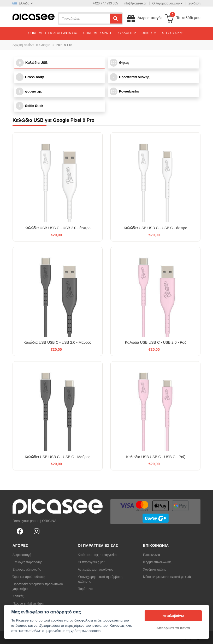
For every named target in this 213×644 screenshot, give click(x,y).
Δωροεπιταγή (22, 555)
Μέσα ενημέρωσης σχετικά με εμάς (167, 577)
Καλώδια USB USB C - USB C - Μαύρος (58, 457)
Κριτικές (18, 596)
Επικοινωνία (152, 555)
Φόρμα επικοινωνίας (157, 562)
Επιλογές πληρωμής (27, 570)
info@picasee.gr (135, 3)
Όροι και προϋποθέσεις (29, 577)
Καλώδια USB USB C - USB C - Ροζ (155, 457)
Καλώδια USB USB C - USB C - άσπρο (155, 228)
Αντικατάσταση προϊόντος (96, 570)
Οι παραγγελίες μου (91, 562)
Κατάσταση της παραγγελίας (97, 555)
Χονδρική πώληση (156, 570)
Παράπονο (85, 589)
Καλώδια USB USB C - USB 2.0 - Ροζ (156, 342)
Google (45, 45)
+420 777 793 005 (105, 3)
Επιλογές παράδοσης (27, 562)
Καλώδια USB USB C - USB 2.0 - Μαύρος (57, 342)
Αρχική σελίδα (23, 45)
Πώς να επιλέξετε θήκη (28, 603)
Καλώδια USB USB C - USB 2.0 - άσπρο (58, 228)
